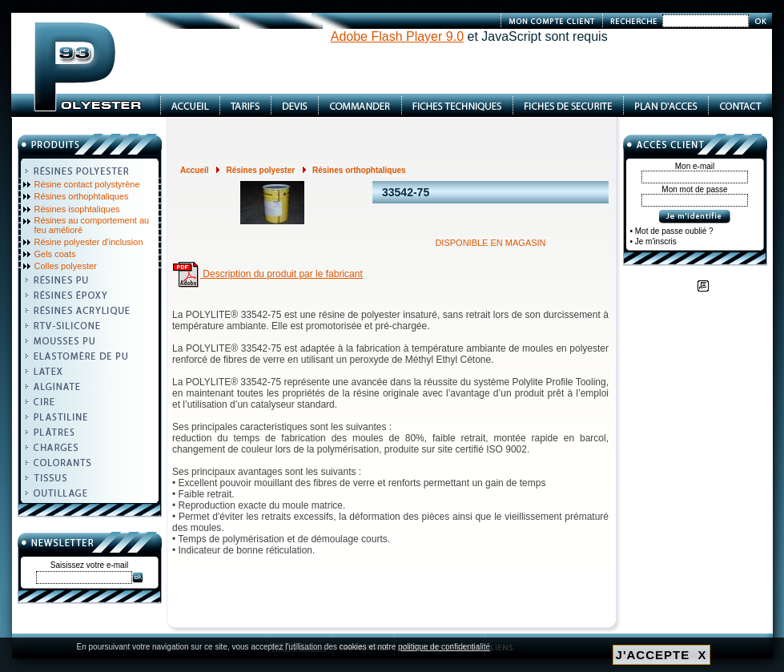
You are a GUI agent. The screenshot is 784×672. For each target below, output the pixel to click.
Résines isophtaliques (77, 209)
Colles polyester (66, 266)
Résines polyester (260, 170)
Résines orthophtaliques (82, 196)
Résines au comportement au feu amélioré (92, 225)
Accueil (195, 170)
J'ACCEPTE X (661, 655)
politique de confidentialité (444, 647)
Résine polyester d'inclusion (89, 242)
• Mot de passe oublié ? (672, 231)
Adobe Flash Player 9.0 (397, 36)
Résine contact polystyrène (87, 184)
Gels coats (55, 254)
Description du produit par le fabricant (267, 274)
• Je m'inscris (653, 241)
